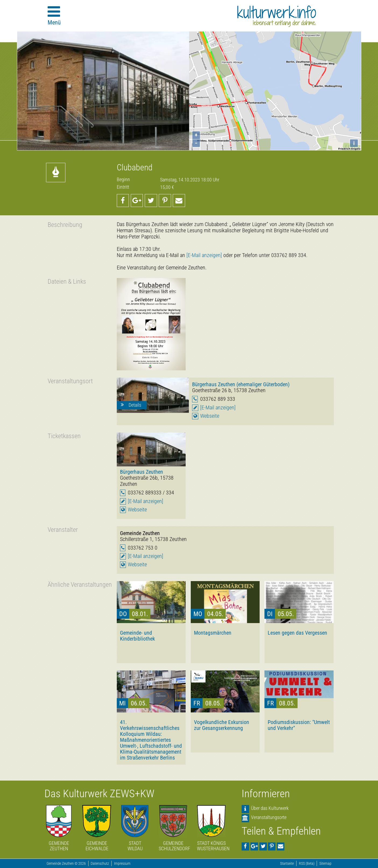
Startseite (287, 864)
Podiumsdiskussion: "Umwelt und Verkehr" (299, 725)
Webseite (210, 416)
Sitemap (325, 864)
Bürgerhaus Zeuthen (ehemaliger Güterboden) (241, 384)
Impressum (122, 864)
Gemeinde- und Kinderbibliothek (137, 636)
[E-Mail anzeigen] (204, 255)
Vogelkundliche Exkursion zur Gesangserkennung (222, 725)
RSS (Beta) (307, 864)
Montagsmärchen (213, 633)
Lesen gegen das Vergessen (297, 633)
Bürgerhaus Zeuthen (142, 472)
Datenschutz (100, 864)
